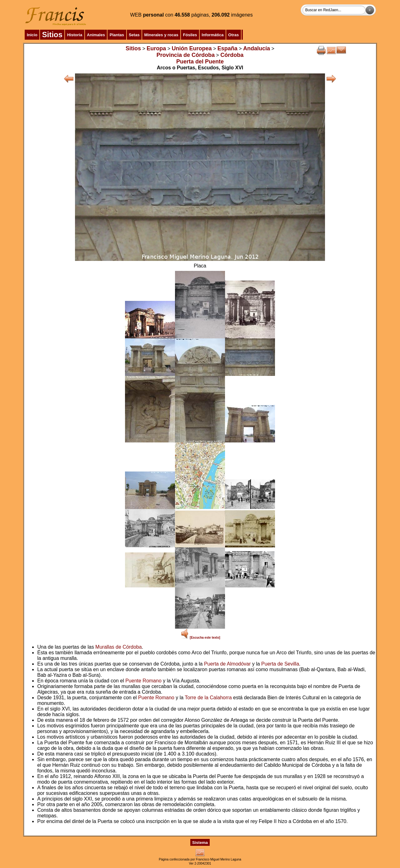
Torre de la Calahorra (208, 698)
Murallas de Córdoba (119, 647)
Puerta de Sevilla (280, 664)
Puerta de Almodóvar (227, 664)
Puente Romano (143, 681)
